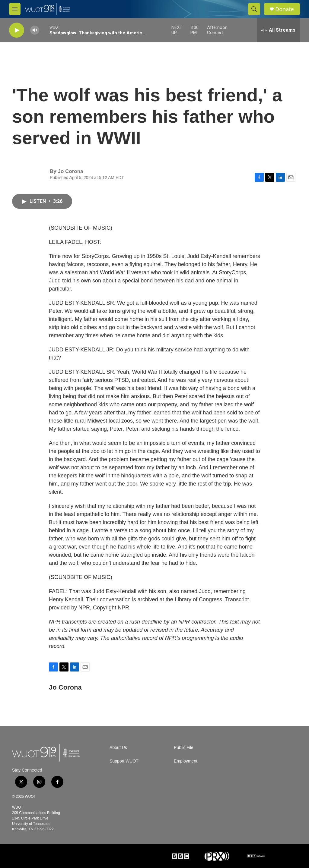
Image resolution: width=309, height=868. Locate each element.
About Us (118, 748)
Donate (285, 9)
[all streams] (278, 30)
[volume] (35, 30)
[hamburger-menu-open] (15, 9)
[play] (17, 30)
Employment (186, 761)
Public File (184, 748)
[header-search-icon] (254, 9)
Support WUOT (124, 761)
